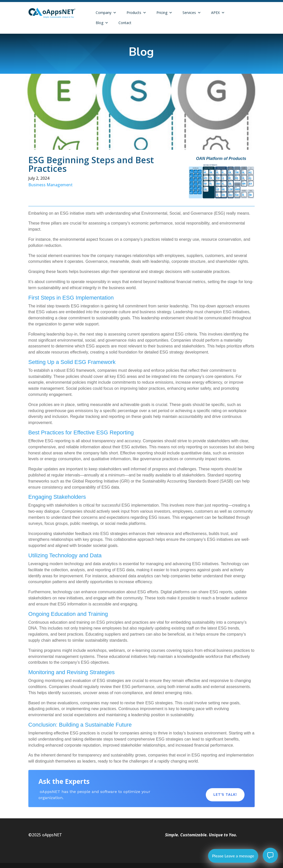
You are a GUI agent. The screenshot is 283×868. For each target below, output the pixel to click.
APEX (218, 13)
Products (136, 13)
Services (192, 13)
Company (106, 13)
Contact (125, 23)
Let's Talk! (225, 795)
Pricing (164, 13)
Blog (102, 23)
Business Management (50, 185)
